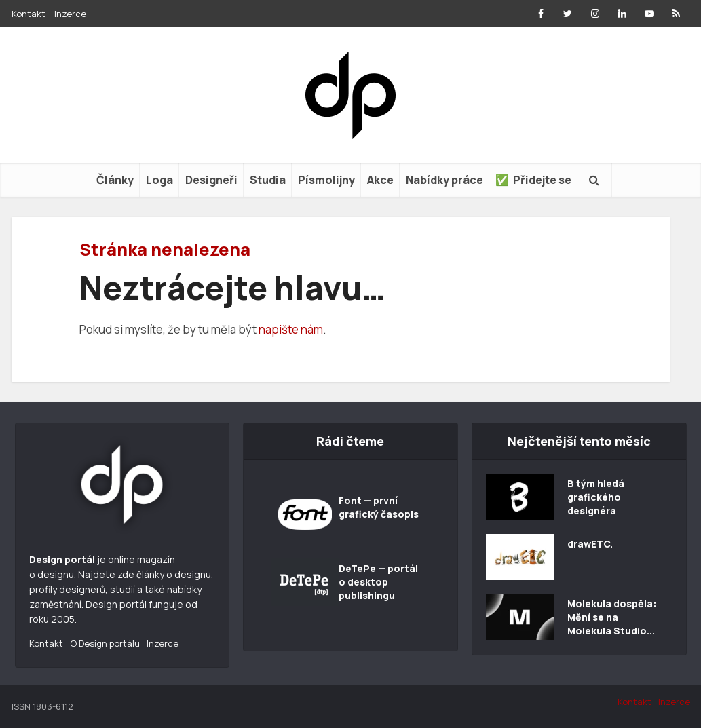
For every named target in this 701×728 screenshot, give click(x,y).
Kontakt (29, 14)
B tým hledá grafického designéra (596, 497)
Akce (380, 180)
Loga (159, 180)
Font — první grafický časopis (379, 507)
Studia (268, 180)
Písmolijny (326, 180)
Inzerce (70, 14)
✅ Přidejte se (533, 180)
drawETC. (590, 544)
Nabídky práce (444, 180)
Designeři (211, 180)
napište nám (291, 329)
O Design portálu (105, 643)
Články (115, 180)
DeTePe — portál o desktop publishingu (378, 582)
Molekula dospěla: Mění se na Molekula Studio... (612, 617)
